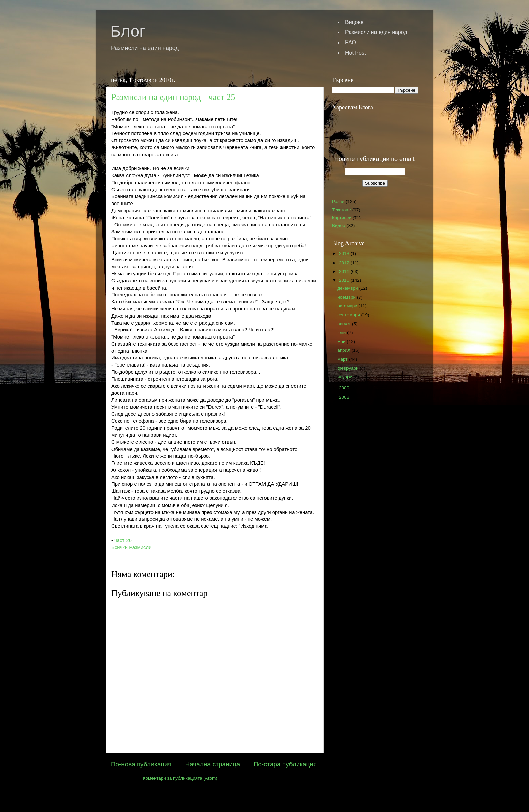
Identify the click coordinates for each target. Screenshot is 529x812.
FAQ (351, 42)
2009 (345, 388)
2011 (345, 272)
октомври (348, 306)
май (342, 341)
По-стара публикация (285, 764)
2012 (345, 263)
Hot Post (355, 53)
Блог (128, 31)
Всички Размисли (131, 547)
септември (349, 315)
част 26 (122, 540)
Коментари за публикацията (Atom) (180, 778)
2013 (345, 254)
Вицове (354, 22)
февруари (349, 368)
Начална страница (213, 764)
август (345, 324)
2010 (345, 280)
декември (348, 288)
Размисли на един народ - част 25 (173, 97)
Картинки (342, 218)
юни (342, 333)
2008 (345, 397)
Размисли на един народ (376, 32)
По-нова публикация (141, 764)
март (343, 359)
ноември (347, 297)
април (344, 350)
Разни (338, 202)
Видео (339, 226)
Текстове (341, 210)
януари (345, 377)
